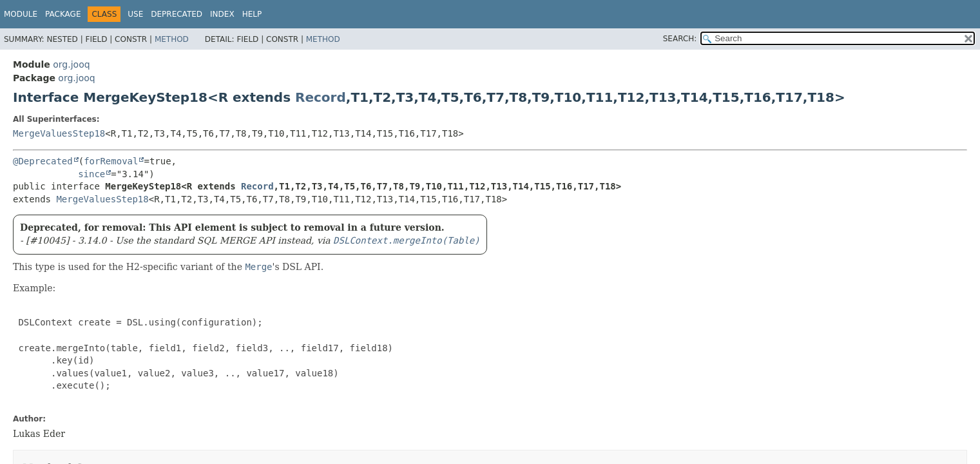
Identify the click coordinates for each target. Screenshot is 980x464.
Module (21, 14)
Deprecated (177, 14)
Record (321, 97)
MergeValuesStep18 (59, 133)
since (91, 174)
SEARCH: (680, 39)
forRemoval (111, 161)
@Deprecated (43, 161)
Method (172, 39)
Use (135, 14)
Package (63, 14)
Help (252, 14)
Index (222, 14)
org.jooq (71, 64)
